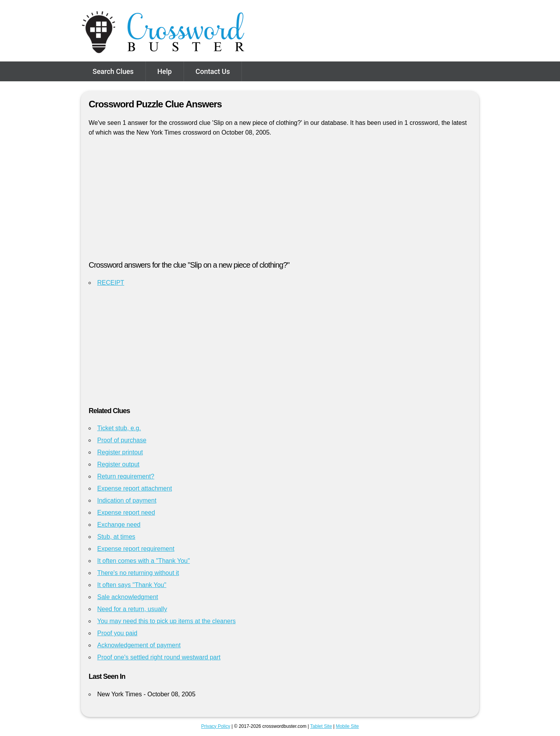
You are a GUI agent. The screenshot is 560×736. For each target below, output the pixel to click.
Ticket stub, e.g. (119, 428)
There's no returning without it (138, 573)
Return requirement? (126, 476)
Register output (118, 464)
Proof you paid (117, 633)
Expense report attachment (135, 488)
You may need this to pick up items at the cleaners (166, 621)
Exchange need (119, 525)
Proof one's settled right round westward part (159, 657)
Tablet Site (321, 726)
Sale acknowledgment (128, 597)
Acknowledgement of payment (139, 645)
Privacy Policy (216, 726)
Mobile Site (347, 726)
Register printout (120, 452)
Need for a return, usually (132, 609)
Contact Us (213, 71)
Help (165, 71)
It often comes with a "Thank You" (143, 561)
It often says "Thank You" (132, 585)
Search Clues (113, 71)
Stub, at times (116, 537)
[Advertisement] (280, 202)
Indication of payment (127, 500)
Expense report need (126, 513)
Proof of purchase (122, 440)
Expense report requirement (136, 549)
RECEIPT (111, 283)
